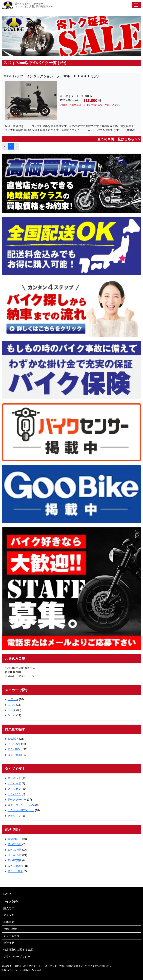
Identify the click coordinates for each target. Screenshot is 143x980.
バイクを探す (11, 901)
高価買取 (9, 922)
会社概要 (9, 943)
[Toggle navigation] (136, 5)
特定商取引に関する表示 (18, 950)
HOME (7, 894)
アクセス (9, 915)
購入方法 (9, 908)
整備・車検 (10, 929)
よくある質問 (11, 936)
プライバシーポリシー (17, 957)
